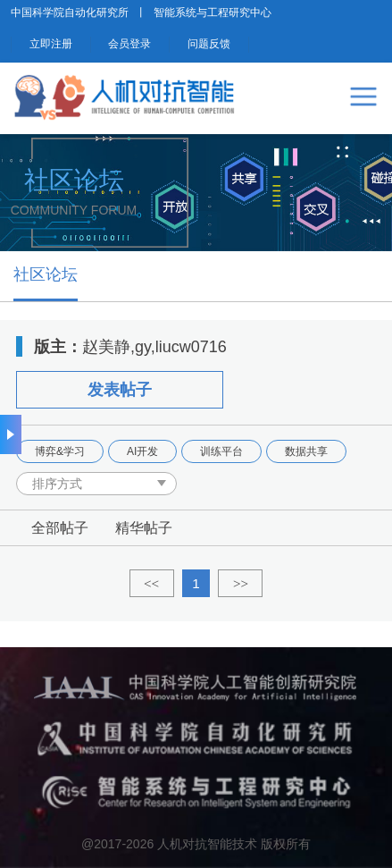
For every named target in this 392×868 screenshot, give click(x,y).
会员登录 (129, 44)
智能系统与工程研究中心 (213, 13)
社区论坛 (46, 274)
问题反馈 (209, 44)
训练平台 (221, 451)
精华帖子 (144, 528)
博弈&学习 (60, 451)
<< (151, 583)
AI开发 (142, 451)
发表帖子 (120, 390)
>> (241, 583)
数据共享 (306, 451)
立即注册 (51, 44)
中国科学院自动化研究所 (70, 13)
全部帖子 (60, 528)
